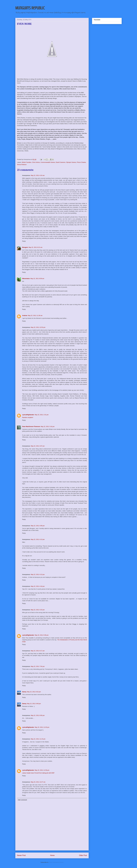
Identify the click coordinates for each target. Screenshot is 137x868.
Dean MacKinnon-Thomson (31, 426)
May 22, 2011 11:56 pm (42, 770)
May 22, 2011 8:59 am (37, 279)
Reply (24, 241)
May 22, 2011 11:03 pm (42, 727)
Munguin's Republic (30, 8)
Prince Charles (81, 162)
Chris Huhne (36, 162)
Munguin (25, 247)
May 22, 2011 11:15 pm (38, 739)
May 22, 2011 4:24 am (38, 175)
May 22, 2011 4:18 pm (38, 586)
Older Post (83, 855)
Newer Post (21, 855)
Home (52, 855)
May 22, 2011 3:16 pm (48, 426)
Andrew (25, 315)
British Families (27, 162)
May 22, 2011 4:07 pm (38, 446)
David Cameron (61, 162)
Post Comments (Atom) (56, 862)
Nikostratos (26, 279)
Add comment (22, 800)
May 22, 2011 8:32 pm (34, 692)
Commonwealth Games (48, 162)
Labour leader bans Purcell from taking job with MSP (38, 773)
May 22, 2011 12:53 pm (38, 327)
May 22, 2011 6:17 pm (38, 651)
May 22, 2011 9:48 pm (34, 704)
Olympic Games (71, 162)
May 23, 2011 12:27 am (38, 782)
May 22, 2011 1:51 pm (42, 415)
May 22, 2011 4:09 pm (38, 526)
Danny (24, 692)
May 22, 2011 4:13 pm (38, 539)
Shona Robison (22, 165)
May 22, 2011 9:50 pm (38, 715)
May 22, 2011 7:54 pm (38, 666)
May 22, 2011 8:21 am (35, 247)
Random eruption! (28, 417)
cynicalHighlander (28, 415)
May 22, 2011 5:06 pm (42, 635)
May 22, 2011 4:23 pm (38, 610)
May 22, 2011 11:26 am (35, 315)
